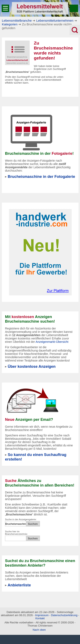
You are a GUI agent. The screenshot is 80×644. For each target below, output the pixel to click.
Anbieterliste (19, 585)
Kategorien (10, 24)
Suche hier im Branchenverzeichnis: (16, 533)
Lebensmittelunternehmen (55, 20)
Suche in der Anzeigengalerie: (21, 519)
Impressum (42, 615)
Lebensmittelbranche (17, 20)
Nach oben (39, 630)
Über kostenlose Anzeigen (32, 366)
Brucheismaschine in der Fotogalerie (41, 176)
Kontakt (40, 618)
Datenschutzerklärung (64, 615)
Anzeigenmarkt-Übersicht (52, 342)
